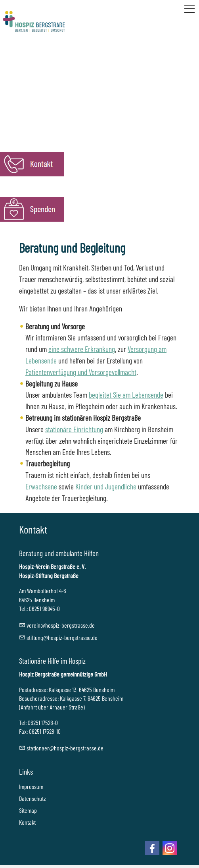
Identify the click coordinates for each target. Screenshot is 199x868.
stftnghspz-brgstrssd (62, 637)
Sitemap (28, 810)
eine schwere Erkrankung (82, 349)
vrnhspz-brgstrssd (61, 625)
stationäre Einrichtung (74, 429)
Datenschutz (33, 798)
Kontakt (27, 822)
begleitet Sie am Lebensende (126, 395)
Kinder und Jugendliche (106, 486)
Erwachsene (41, 486)
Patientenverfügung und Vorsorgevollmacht (81, 372)
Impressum (31, 786)
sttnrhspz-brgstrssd (65, 748)
